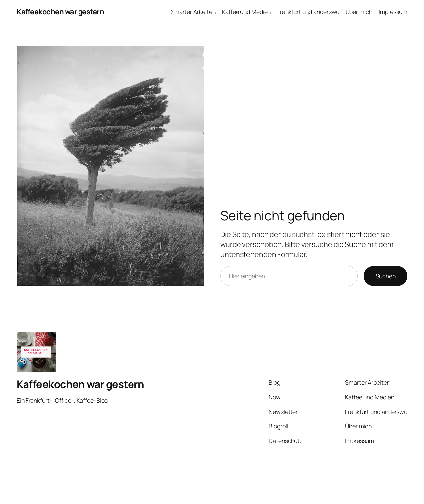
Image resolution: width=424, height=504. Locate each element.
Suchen (386, 276)
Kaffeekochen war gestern (60, 12)
